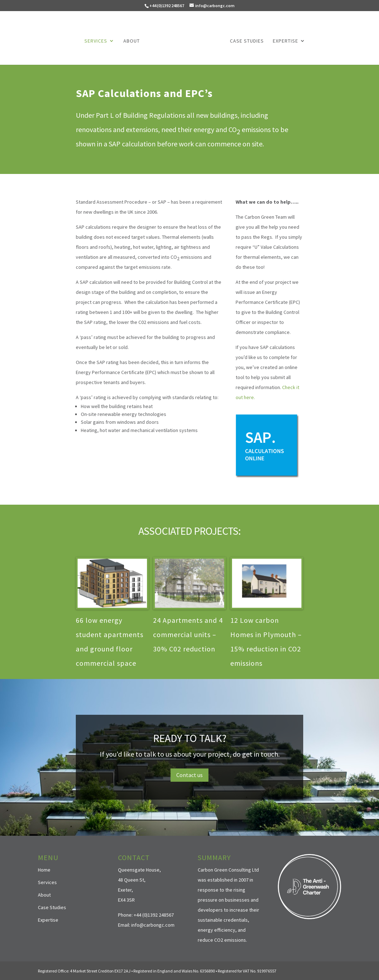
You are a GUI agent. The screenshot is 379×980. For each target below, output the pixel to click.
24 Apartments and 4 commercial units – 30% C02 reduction (188, 634)
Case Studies (245, 40)
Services (97, 40)
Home (44, 869)
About (133, 40)
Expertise (284, 40)
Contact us (189, 774)
